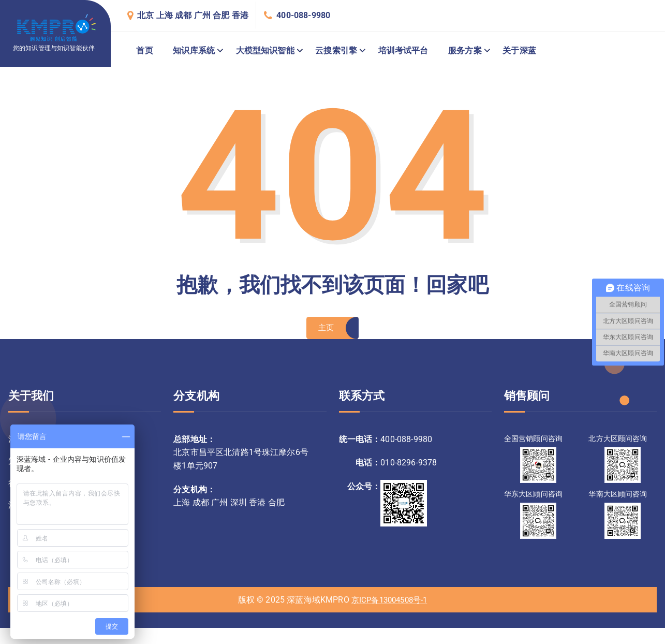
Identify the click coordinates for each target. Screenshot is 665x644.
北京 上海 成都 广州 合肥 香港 (193, 15)
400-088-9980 (303, 15)
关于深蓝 (519, 50)
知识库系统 (194, 50)
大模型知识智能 (265, 50)
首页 (144, 50)
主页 (326, 330)
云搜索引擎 (336, 50)
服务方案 (465, 50)
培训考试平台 (403, 50)
